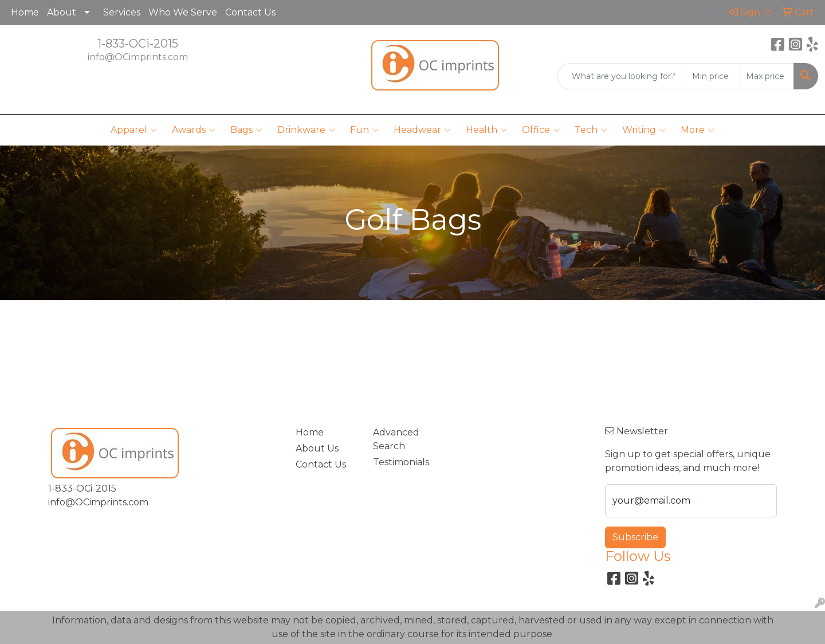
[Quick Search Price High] (767, 76)
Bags (246, 130)
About (62, 12)
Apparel (134, 130)
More (698, 130)
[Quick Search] (622, 76)
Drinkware (306, 130)
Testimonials (401, 462)
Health (486, 130)
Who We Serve (183, 12)
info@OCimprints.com (138, 57)
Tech (591, 130)
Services (122, 12)
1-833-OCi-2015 (138, 44)
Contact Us (250, 12)
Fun (364, 130)
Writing (644, 130)
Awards (194, 130)
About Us (317, 448)
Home (25, 12)
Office (541, 130)
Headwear (422, 130)
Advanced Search (396, 439)
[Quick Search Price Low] (713, 76)
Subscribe (635, 537)
